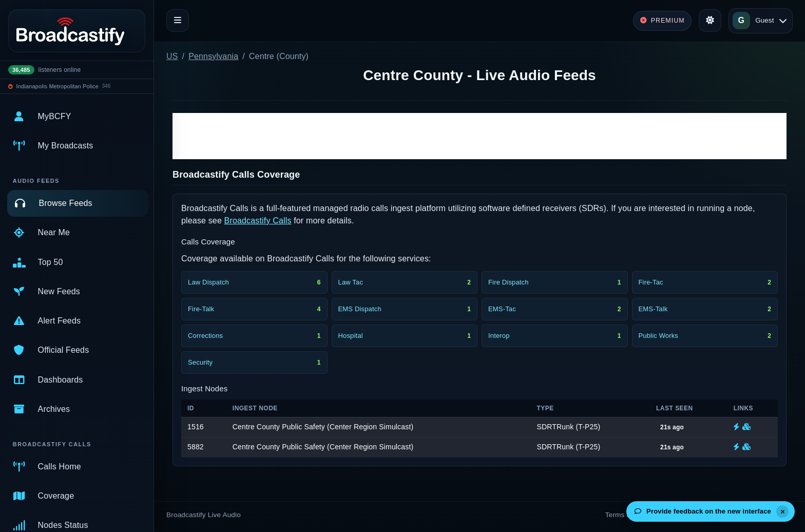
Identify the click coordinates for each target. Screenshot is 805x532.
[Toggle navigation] (178, 21)
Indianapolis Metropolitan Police (57, 86)
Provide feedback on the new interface (703, 511)
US (172, 56)
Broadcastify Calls (258, 221)
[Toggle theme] (710, 21)
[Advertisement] (480, 136)
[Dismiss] (782, 511)
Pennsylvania (213, 56)
